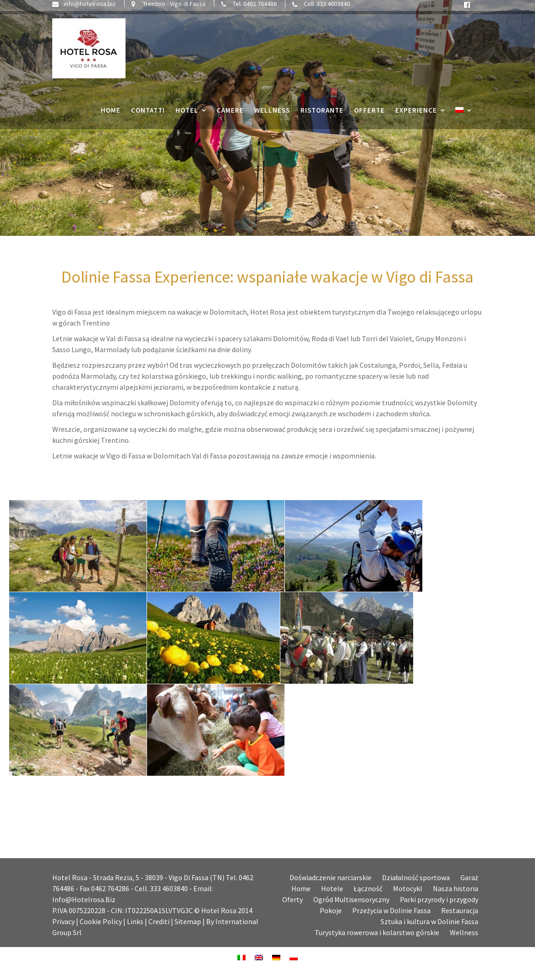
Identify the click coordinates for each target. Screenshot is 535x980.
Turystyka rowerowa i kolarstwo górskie (377, 932)
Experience (416, 113)
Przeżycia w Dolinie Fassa (391, 910)
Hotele (332, 888)
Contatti (148, 113)
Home (111, 113)
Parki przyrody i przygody (439, 899)
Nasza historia (456, 888)
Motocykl (408, 888)
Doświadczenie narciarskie (330, 877)
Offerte (369, 113)
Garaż (469, 877)
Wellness (272, 113)
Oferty (292, 899)
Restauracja (460, 910)
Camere (230, 113)
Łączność (368, 888)
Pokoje (331, 910)
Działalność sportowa (416, 877)
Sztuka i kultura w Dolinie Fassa (429, 921)
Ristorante (322, 113)
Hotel (187, 113)
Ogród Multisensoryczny (351, 899)
